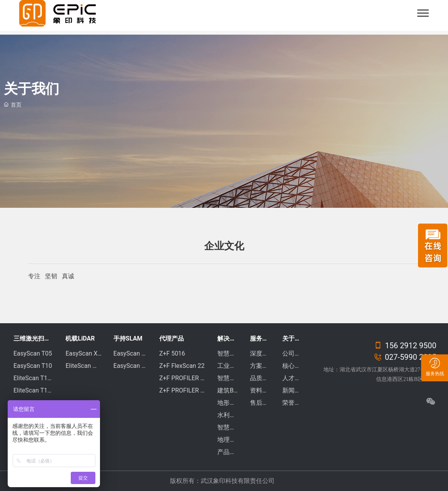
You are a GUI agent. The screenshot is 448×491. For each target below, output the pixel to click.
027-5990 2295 (405, 357)
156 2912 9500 (405, 346)
